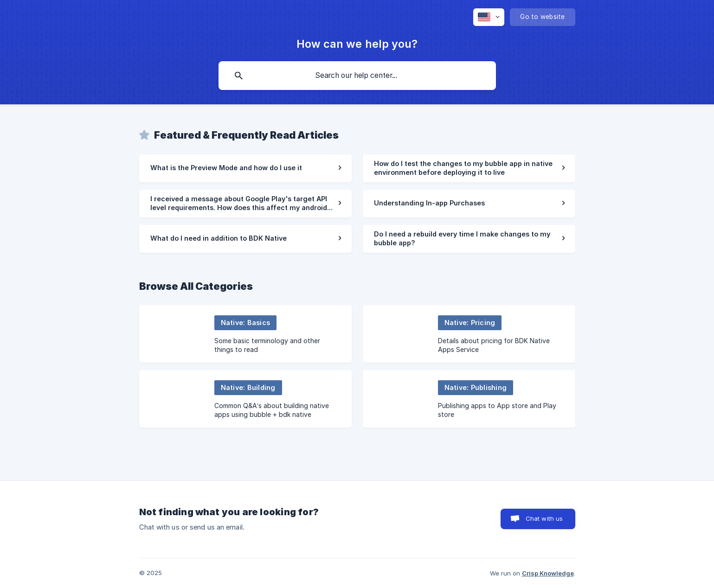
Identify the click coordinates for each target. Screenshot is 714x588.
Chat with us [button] (544, 518)
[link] (245, 168)
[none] (489, 17)
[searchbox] (357, 76)
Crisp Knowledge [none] (548, 573)
